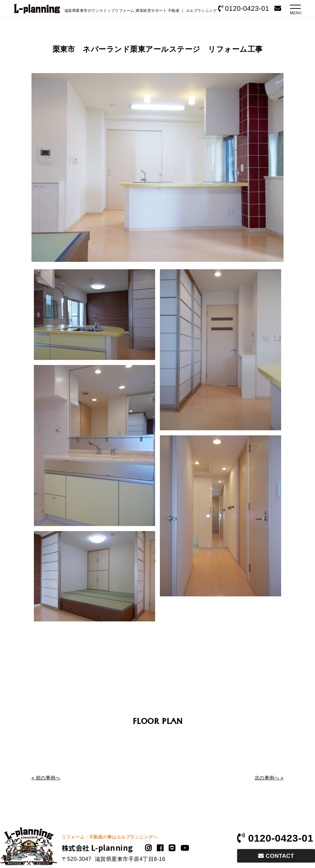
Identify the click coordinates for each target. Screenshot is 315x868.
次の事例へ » (269, 778)
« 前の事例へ (46, 778)
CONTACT (276, 856)
